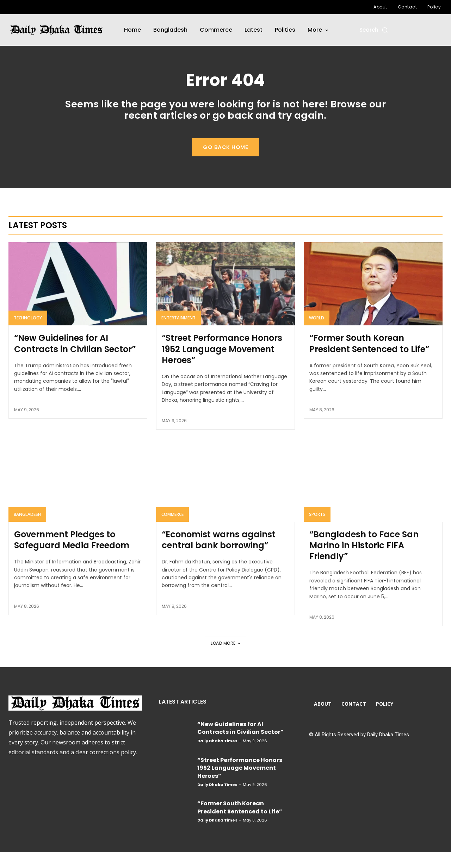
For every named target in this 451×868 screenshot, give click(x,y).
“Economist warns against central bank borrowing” (219, 555)
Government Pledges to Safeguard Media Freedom (72, 555)
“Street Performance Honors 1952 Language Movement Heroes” (222, 365)
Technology (28, 334)
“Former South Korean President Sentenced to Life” (369, 359)
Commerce (172, 530)
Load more (225, 659)
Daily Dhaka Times (217, 756)
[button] (374, 30)
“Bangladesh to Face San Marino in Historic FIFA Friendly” (364, 561)
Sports (317, 530)
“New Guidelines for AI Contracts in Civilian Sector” (75, 359)
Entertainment (178, 334)
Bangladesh (27, 530)
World (317, 334)
